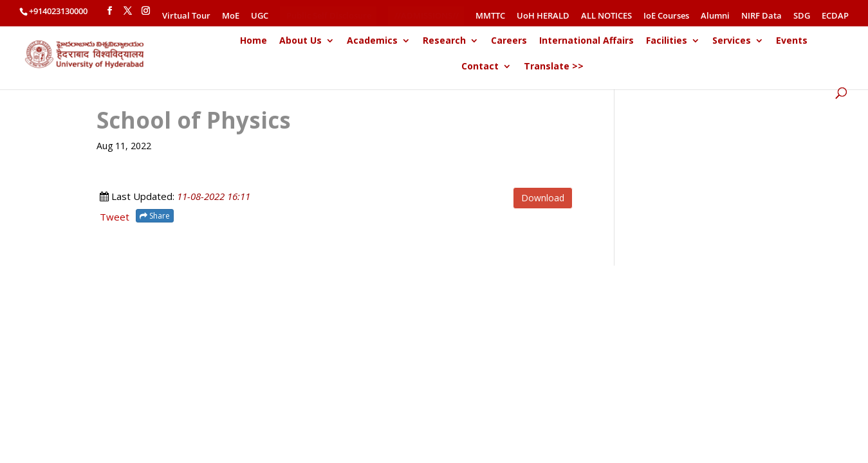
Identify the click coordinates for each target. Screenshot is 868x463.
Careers (509, 41)
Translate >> (554, 67)
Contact (480, 67)
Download (543, 198)
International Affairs (586, 41)
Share (155, 216)
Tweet (115, 217)
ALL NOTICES (606, 16)
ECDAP (835, 16)
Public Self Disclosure (329, 15)
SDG (802, 16)
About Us (300, 41)
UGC (260, 16)
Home (254, 41)
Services (732, 41)
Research (444, 41)
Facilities (667, 41)
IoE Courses (666, 16)
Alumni (715, 16)
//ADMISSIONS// (427, 15)
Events (792, 41)
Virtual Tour (186, 16)
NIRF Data (762, 16)
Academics (372, 41)
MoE (231, 16)
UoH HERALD (543, 16)
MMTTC (490, 16)
